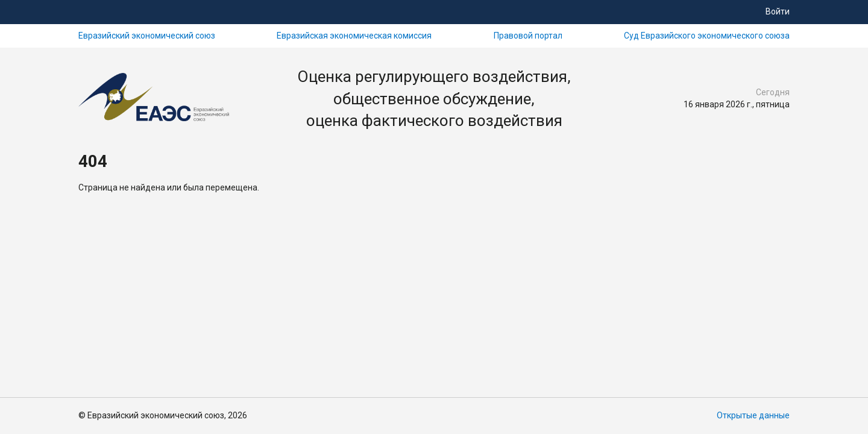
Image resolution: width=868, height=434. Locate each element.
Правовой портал (528, 36)
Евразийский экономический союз (147, 36)
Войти (778, 11)
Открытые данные (753, 415)
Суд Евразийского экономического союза (707, 36)
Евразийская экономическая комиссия (354, 36)
